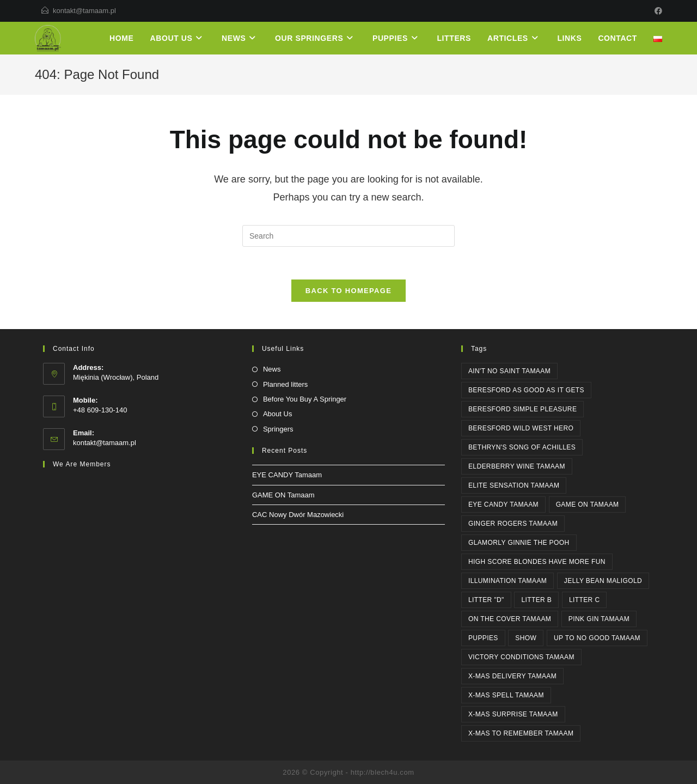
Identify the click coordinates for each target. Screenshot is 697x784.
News (272, 369)
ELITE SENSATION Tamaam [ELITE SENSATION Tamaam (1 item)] (514, 485)
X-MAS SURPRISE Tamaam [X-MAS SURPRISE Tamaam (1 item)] (513, 714)
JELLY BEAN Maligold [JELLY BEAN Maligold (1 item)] (603, 581)
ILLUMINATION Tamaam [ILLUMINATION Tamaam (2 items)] (508, 581)
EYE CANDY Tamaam (287, 475)
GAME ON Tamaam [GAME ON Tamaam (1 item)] (588, 505)
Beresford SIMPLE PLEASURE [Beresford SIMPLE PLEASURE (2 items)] (522, 409)
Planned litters (285, 384)
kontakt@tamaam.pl (84, 11)
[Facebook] (657, 11)
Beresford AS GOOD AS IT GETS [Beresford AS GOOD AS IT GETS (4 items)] (526, 390)
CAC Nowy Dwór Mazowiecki (298, 515)
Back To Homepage (348, 291)
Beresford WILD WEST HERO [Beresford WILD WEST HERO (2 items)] (521, 428)
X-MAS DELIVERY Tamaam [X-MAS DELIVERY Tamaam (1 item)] (512, 676)
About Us (277, 414)
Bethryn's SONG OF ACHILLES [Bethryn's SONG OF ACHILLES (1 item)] (522, 447)
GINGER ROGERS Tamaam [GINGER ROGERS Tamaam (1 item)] (513, 524)
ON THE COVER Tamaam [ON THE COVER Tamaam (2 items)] (510, 619)
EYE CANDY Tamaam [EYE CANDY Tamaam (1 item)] (503, 505)
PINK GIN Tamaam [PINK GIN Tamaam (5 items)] (599, 619)
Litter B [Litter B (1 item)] (536, 600)
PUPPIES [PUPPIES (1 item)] (483, 638)
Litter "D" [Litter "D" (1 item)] (486, 600)
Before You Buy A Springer (305, 399)
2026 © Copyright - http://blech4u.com (348, 772)
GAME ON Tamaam (283, 495)
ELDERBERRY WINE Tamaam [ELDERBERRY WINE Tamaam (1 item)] (517, 466)
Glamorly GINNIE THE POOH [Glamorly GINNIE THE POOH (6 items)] (519, 543)
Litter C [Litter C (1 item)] (585, 600)
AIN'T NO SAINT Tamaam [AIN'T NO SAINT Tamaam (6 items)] (509, 371)
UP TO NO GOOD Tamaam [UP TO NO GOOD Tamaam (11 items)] (597, 638)
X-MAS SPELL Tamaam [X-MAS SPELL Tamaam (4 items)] (506, 695)
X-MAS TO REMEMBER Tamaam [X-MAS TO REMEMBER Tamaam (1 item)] (521, 733)
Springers (278, 429)
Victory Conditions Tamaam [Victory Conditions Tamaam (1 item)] (521, 657)
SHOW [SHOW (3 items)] (526, 638)
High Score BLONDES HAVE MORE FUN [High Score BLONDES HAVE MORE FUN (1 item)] (537, 562)
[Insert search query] (348, 236)
